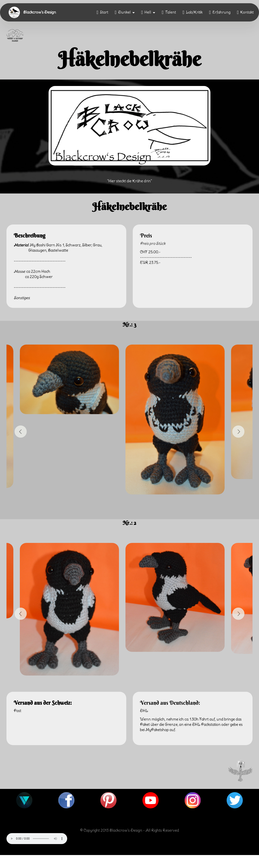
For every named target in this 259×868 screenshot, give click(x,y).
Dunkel (123, 12)
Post (18, 711)
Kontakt (245, 12)
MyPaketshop (157, 730)
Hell (146, 12)
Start (102, 12)
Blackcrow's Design (40, 12)
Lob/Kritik (193, 12)
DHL (144, 711)
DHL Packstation (206, 725)
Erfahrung (220, 12)
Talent (169, 12)
